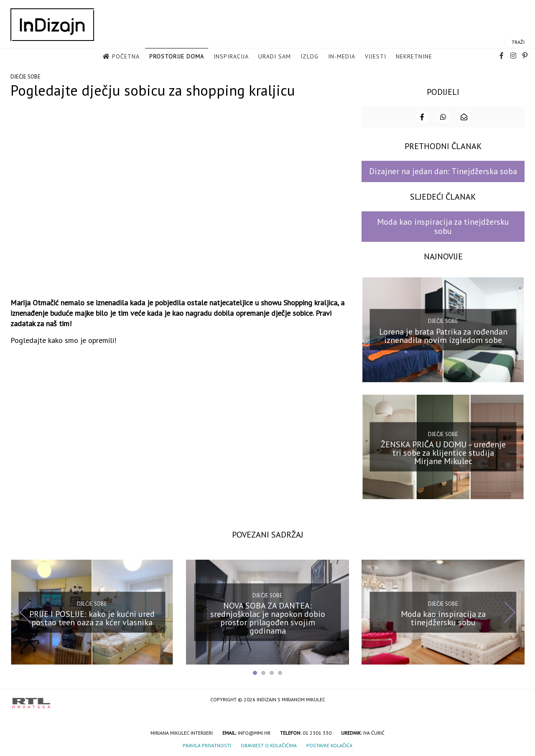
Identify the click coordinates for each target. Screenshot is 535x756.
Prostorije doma (177, 56)
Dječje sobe (25, 77)
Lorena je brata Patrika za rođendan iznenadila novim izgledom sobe (443, 335)
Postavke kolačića (329, 745)
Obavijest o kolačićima (269, 745)
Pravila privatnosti (207, 745)
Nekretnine (414, 56)
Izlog (310, 56)
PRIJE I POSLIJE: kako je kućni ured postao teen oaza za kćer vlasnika (92, 618)
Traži (518, 42)
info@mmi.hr (254, 733)
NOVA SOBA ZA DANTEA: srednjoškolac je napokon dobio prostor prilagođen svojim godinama (268, 618)
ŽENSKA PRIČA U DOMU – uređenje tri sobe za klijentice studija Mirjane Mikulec (443, 453)
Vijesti (376, 56)
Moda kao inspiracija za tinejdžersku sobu (443, 226)
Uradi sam (275, 56)
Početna (126, 56)
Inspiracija (231, 56)
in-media (342, 56)
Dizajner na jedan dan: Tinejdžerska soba (443, 171)
